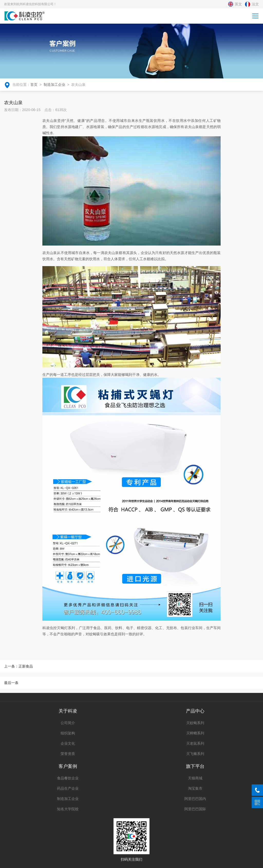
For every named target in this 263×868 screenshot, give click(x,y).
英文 (235, 4)
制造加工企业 (54, 84)
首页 (34, 84)
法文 (252, 4)
